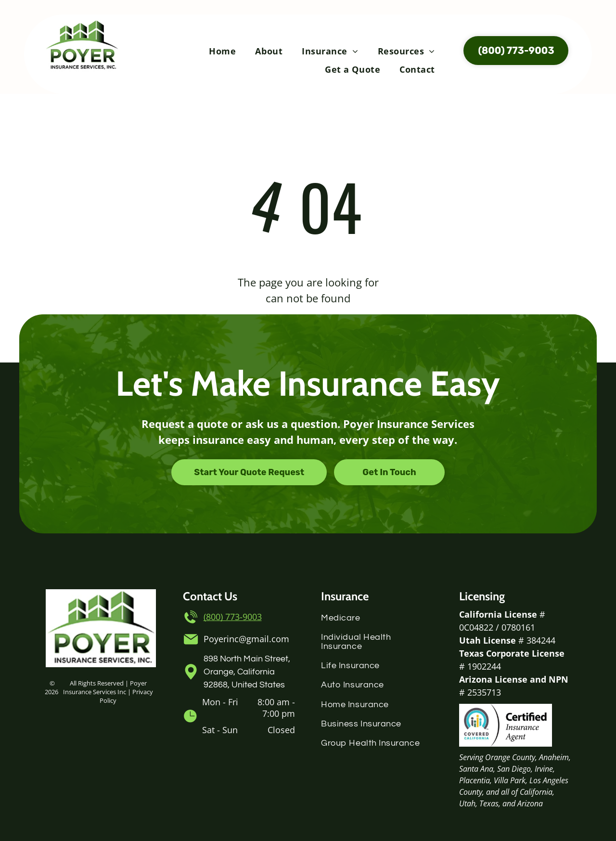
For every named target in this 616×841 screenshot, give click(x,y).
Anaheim (554, 757)
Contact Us (210, 596)
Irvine (544, 769)
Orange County (510, 757)
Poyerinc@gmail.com (246, 639)
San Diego (514, 769)
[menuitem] (222, 51)
